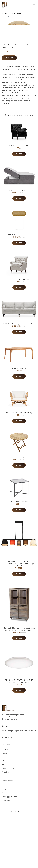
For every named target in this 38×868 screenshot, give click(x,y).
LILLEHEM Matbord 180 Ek (19, 368)
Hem (3, 17)
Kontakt (4, 789)
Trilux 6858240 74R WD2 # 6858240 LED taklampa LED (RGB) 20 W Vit (19, 681)
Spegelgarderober (8, 768)
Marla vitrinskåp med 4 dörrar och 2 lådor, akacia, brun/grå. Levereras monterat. (19, 629)
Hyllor (4, 761)
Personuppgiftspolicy (9, 797)
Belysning (5, 749)
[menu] (34, 5)
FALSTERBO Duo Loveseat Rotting (19, 413)
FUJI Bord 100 (19, 457)
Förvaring (5, 753)
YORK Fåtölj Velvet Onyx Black (19, 146)
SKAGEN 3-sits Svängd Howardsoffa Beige (19, 324)
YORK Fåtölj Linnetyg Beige (19, 279)
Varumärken (15, 44)
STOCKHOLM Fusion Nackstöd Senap (19, 235)
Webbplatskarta (7, 801)
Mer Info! (9, 58)
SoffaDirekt (24, 44)
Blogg (4, 785)
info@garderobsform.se (10, 737)
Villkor (4, 793)
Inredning (5, 764)
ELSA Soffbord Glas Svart (19, 502)
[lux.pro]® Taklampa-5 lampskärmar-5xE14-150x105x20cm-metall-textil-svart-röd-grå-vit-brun (19, 564)
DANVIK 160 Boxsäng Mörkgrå (19, 190)
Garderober (6, 757)
